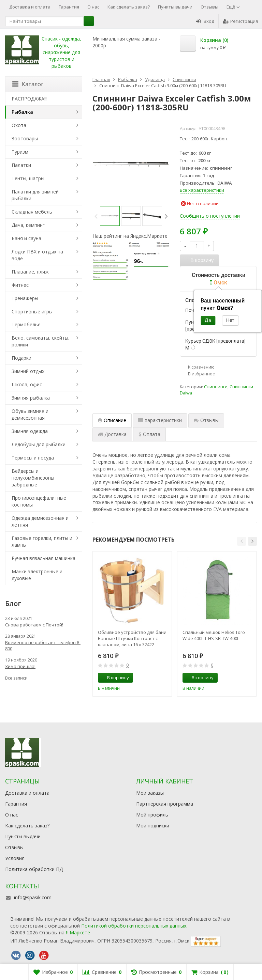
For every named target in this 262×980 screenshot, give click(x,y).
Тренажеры (25, 298)
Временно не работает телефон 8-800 (43, 645)
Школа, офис (27, 384)
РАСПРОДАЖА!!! (30, 99)
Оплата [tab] (149, 434)
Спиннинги (216, 387)
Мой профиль (152, 815)
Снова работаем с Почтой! (34, 625)
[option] (110, 216)
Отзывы (209, 7)
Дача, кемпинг (28, 225)
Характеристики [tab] (160, 420)
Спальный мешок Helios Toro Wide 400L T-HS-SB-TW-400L (214, 635)
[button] (242, 541)
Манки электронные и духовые (37, 575)
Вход (205, 21)
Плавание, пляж (30, 272)
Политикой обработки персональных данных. (134, 926)
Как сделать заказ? (129, 7)
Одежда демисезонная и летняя (40, 521)
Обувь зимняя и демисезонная (30, 414)
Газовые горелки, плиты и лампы (42, 541)
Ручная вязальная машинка (43, 558)
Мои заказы (150, 793)
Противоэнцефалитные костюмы (39, 501)
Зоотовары (25, 138)
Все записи (16, 678)
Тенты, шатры (28, 178)
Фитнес (20, 285)
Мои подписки (153, 826)
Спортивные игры (32, 312)
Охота (19, 125)
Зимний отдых (28, 371)
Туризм (20, 152)
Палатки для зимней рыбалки (35, 195)
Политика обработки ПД (34, 869)
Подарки (21, 358)
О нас (93, 7)
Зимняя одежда (30, 431)
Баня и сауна (26, 238)
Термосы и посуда (33, 458)
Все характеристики (202, 190)
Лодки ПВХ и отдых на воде (37, 255)
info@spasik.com (33, 897)
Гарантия (69, 7)
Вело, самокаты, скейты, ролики (41, 341)
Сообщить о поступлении (210, 216)
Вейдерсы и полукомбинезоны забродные (33, 478)
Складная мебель (32, 212)
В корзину (114, 678)
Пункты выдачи (175, 7)
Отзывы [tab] (206, 420)
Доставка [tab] (112, 434)
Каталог (28, 84)
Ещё (233, 7)
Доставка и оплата (30, 7)
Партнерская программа (165, 804)
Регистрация (240, 21)
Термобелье (26, 324)
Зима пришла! (20, 666)
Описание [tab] (112, 420)
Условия (15, 858)
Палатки (21, 165)
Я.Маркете (78, 932)
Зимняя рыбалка (31, 398)
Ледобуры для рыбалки (39, 444)
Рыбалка (22, 112)
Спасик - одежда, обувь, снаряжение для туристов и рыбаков (61, 52)
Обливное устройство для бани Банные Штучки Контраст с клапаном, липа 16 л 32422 (132, 638)
